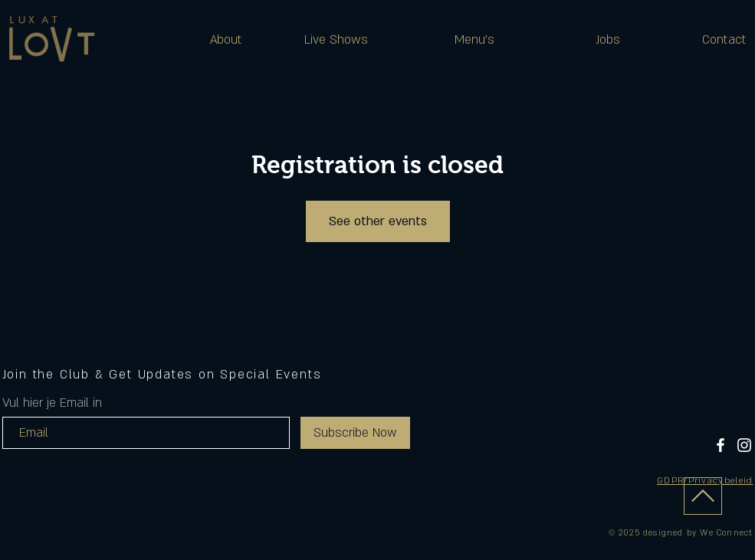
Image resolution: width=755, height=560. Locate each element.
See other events (378, 221)
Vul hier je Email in (52, 403)
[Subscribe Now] (355, 433)
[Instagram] (744, 445)
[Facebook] (721, 445)
